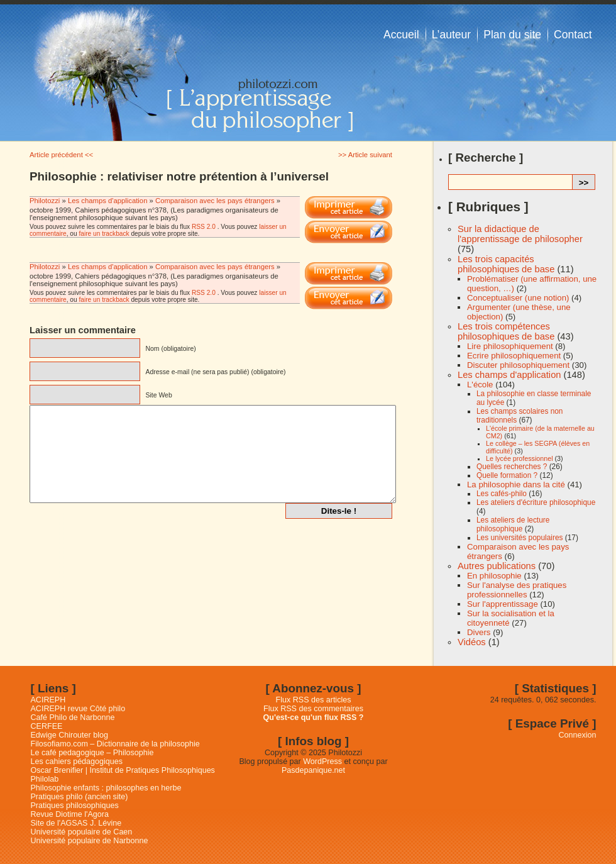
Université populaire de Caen (82, 832)
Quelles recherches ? (512, 467)
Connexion (578, 735)
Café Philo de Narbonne (73, 717)
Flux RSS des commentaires (313, 709)
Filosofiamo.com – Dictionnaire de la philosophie (115, 744)
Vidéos (472, 642)
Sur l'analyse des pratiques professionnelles (517, 590)
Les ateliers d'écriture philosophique (536, 502)
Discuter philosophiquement (518, 365)
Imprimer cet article (349, 208)
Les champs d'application (108, 201)
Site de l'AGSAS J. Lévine (76, 823)
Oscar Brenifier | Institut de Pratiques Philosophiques (123, 770)
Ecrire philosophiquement (514, 356)
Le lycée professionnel (520, 458)
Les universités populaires (520, 538)
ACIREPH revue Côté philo (78, 709)
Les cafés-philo (502, 494)
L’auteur (452, 35)
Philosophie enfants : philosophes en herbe (106, 788)
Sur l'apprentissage (503, 604)
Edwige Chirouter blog (69, 735)
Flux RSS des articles (314, 700)
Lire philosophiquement (510, 346)
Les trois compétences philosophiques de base (506, 331)
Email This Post (349, 232)
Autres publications (497, 566)
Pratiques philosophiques (75, 806)
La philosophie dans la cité (516, 485)
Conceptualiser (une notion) (518, 298)
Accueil (401, 35)
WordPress (322, 762)
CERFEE (47, 726)
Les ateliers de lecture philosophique (513, 524)
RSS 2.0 (204, 227)
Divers (479, 632)
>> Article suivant (365, 155)
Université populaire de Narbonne (90, 841)
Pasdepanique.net (313, 770)
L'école (480, 385)
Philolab (45, 779)
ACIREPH (48, 700)
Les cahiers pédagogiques (77, 762)
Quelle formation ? (507, 475)
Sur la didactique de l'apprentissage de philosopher (520, 234)
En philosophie (494, 576)
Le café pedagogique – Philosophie (92, 753)
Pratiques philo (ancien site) (80, 797)
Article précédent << (61, 155)
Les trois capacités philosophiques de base (506, 264)
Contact (573, 35)
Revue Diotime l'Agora (70, 814)
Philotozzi (46, 201)
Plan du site (512, 35)
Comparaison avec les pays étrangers (215, 201)
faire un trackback (104, 234)
